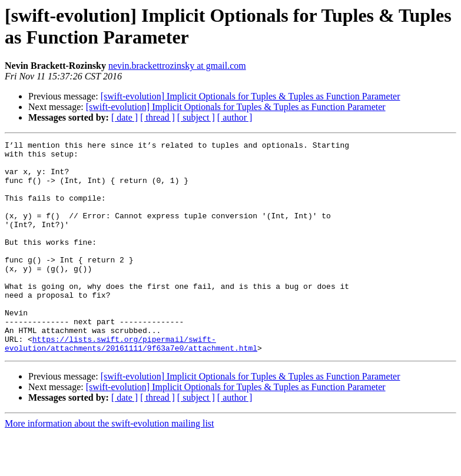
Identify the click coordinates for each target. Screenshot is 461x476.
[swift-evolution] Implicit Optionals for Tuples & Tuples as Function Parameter (251, 96)
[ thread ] (157, 117)
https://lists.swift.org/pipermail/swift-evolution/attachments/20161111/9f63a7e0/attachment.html (131, 385)
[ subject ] (196, 117)
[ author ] (235, 117)
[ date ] (125, 117)
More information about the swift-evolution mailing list (110, 466)
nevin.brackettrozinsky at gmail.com (177, 66)
